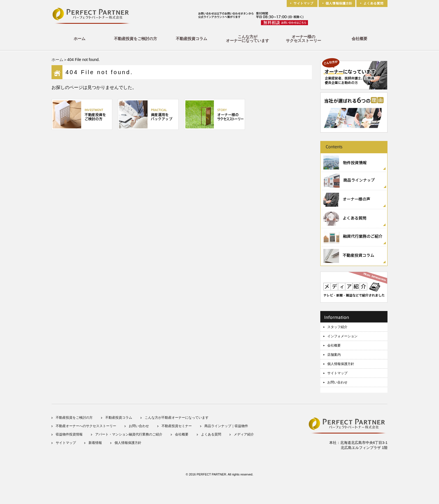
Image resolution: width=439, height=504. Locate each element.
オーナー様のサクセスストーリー (303, 39)
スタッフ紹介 (337, 327)
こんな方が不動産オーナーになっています (177, 418)
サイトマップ (337, 373)
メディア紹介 (244, 434)
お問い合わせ (337, 382)
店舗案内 (334, 355)
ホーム (80, 39)
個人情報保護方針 (341, 364)
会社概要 (359, 39)
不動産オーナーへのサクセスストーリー (86, 426)
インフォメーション (342, 336)
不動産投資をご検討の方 (136, 39)
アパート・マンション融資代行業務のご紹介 (129, 434)
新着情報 (95, 443)
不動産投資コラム (192, 39)
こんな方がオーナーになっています (247, 39)
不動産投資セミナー (177, 426)
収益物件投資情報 (69, 434)
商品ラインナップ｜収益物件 (226, 426)
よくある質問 (211, 434)
